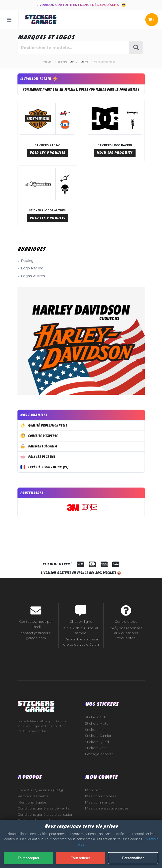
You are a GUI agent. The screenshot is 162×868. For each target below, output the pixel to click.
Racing (27, 261)
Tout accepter (28, 858)
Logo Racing (32, 268)
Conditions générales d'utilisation (45, 814)
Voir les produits (47, 153)
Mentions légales (32, 802)
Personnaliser (133, 858)
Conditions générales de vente (44, 808)
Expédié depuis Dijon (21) (45, 467)
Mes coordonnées (101, 796)
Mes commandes (100, 802)
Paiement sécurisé (39, 446)
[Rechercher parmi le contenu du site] (74, 48)
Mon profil (94, 790)
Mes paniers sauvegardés (107, 808)
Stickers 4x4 (95, 730)
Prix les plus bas (38, 456)
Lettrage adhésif (99, 754)
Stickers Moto (97, 723)
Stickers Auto (96, 717)
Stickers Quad (97, 742)
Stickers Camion (99, 736)
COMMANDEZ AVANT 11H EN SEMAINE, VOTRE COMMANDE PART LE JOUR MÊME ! (81, 90)
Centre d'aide (126, 621)
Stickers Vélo (96, 748)
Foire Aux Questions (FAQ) (40, 790)
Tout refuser (80, 858)
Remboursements (33, 796)
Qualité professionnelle (44, 425)
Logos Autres (33, 276)
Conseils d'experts (39, 435)
